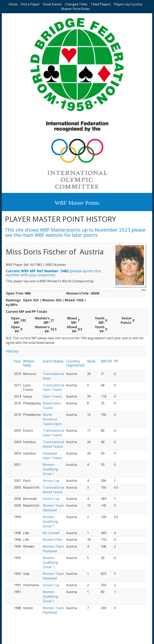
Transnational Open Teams (53, 387)
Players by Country (128, 4)
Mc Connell (51, 533)
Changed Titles (76, 4)
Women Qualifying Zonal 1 (50, 469)
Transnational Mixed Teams (53, 444)
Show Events (52, 4)
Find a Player (30, 4)
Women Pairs (53, 540)
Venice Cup (51, 481)
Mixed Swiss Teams (52, 406)
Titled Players (101, 4)
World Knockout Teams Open (52, 419)
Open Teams (52, 396)
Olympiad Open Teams (52, 456)
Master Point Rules (75, 9)
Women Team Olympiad (53, 508)
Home (13, 4)
